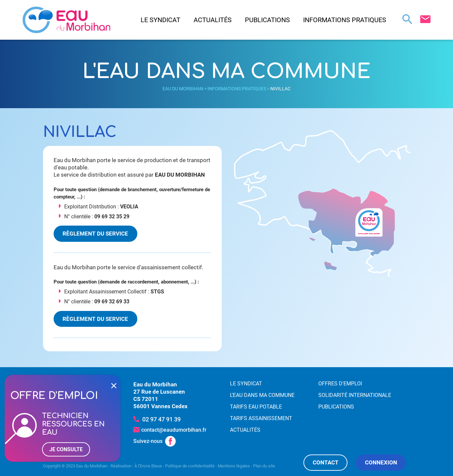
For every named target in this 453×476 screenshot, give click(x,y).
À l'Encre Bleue (148, 466)
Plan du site (264, 466)
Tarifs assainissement (261, 418)
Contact (326, 462)
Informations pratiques (345, 20)
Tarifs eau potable (256, 407)
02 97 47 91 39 (161, 419)
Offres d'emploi (340, 384)
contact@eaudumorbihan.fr (174, 430)
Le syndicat (160, 20)
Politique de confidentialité (190, 466)
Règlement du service (95, 234)
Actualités (213, 20)
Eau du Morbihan (183, 89)
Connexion (381, 462)
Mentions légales (234, 466)
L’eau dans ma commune (262, 395)
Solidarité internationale (355, 395)
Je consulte (66, 449)
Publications (267, 20)
